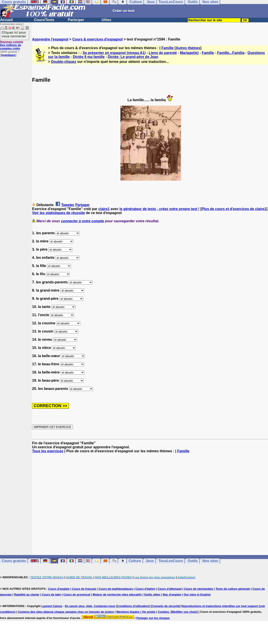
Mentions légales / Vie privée (136, 612)
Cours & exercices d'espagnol (97, 39)
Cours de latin (51, 595)
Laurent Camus (52, 606)
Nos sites (210, 561)
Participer (76, 20)
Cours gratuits (14, 561)
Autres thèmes (188, 48)
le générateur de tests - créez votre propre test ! (160, 209)
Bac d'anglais (172, 595)
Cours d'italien (145, 589)
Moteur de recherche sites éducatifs (117, 595)
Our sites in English (197, 595)
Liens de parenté (163, 53)
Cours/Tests (44, 20)
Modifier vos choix (184, 612)
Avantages (8, 55)
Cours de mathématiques (116, 589)
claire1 (104, 209)
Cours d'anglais (59, 589)
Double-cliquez (64, 62)
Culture (135, 561)
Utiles (106, 20)
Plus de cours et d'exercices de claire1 (234, 209)
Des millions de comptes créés (12, 45)
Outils (193, 561)
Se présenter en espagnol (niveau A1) (114, 53)
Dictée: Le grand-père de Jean (133, 57)
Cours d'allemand (170, 589)
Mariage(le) (189, 53)
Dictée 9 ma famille (89, 57)
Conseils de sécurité (165, 606)
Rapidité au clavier (27, 595)
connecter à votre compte (83, 221)
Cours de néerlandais (199, 589)
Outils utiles (152, 595)
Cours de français (84, 589)
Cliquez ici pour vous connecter (14, 34)
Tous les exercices (48, 451)
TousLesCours (171, 561)
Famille (168, 48)
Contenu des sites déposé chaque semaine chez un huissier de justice (66, 612)
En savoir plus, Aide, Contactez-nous (90, 606)
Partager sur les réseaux (153, 618)
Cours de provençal (77, 595)
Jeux (150, 561)
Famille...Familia (231, 53)
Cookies (163, 612)
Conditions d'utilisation (133, 606)
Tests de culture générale (233, 589)
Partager (83, 205)
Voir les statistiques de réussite (58, 213)
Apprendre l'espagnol (50, 39)
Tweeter (68, 205)
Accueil (7, 20)
